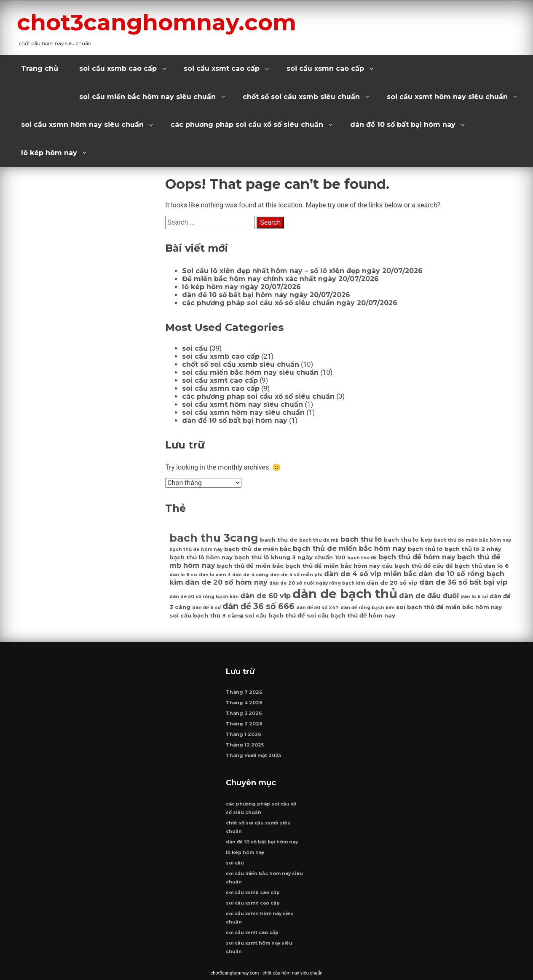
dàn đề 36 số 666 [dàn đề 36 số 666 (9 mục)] (258, 606)
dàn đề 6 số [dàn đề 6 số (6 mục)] (206, 608)
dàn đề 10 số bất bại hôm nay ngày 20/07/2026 (266, 295)
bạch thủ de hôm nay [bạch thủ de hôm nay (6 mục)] (196, 549)
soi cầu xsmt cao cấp (222, 68)
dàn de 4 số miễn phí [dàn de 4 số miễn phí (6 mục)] (296, 575)
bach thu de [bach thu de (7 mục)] (279, 540)
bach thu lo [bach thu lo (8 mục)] (361, 539)
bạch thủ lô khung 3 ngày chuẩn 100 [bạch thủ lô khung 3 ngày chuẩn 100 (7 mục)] (290, 557)
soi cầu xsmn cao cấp (325, 68)
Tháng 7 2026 (244, 692)
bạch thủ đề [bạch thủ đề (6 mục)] (362, 558)
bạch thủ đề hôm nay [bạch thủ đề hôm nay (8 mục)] (417, 557)
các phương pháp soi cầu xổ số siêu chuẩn (247, 125)
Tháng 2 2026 (244, 724)
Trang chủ (40, 68)
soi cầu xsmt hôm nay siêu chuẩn (447, 97)
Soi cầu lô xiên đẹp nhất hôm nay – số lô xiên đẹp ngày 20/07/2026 (302, 271)
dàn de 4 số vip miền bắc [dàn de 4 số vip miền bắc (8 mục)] (370, 574)
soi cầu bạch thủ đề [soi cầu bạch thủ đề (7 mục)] (275, 615)
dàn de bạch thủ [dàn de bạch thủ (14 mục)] (345, 594)
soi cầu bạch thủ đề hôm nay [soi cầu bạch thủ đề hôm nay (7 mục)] (351, 615)
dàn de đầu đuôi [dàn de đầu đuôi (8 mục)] (429, 596)
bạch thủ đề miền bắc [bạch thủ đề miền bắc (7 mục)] (250, 566)
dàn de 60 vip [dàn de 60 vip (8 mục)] (265, 596)
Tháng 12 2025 (245, 745)
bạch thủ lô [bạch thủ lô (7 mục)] (425, 549)
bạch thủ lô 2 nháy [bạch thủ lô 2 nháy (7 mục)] (473, 549)
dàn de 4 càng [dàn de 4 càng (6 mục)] (250, 575)
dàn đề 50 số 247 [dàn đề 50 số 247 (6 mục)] (317, 608)
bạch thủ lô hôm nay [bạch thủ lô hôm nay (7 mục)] (201, 557)
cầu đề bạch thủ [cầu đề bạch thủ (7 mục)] (457, 566)
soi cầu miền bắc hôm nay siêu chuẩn (147, 97)
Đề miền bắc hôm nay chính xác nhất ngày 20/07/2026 (280, 279)
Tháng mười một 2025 (253, 756)
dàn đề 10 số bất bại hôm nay (403, 125)
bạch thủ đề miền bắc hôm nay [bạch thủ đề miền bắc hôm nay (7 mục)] (333, 566)
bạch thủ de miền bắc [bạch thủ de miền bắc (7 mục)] (258, 549)
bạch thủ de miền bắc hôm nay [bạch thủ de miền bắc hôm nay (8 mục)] (350, 548)
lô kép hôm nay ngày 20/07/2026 (241, 287)
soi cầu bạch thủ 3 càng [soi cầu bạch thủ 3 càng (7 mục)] (206, 615)
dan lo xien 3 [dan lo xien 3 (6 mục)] (215, 575)
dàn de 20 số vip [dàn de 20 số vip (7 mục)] (392, 583)
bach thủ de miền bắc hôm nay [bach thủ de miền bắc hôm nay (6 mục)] (473, 540)
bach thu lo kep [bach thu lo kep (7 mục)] (408, 540)
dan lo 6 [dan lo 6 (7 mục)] (496, 566)
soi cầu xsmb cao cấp (118, 68)
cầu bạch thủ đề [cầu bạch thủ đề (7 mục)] (406, 566)
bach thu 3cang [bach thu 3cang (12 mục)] (214, 538)
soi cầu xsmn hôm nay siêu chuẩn (82, 125)
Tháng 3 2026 (244, 713)
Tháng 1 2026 (244, 734)
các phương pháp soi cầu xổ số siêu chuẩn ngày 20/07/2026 (290, 303)
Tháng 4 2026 (244, 703)
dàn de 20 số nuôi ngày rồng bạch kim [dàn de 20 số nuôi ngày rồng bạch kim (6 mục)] (317, 583)
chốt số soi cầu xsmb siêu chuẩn (301, 97)
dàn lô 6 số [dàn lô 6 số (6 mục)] (474, 597)
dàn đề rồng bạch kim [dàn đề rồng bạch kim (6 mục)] (367, 608)
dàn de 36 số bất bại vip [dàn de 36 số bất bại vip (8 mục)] (463, 582)
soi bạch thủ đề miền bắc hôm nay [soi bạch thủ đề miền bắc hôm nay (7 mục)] (449, 607)
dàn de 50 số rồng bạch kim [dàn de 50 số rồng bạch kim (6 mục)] (204, 597)
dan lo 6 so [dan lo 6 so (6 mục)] (183, 575)
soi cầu (195, 348)
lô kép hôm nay (49, 153)
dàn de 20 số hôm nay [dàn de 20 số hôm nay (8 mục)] (226, 582)
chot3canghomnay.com (157, 22)
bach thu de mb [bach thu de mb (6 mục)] (319, 540)
